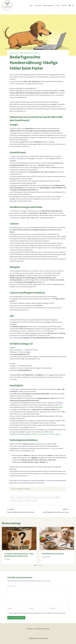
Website (53, 608)
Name (10, 608)
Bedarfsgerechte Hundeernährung (20, 53)
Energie (34, 497)
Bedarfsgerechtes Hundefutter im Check (54, 511)
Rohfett (34, 501)
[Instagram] (73, 5)
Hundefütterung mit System (53, 554)
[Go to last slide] (4, 545)
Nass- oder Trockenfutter (45, 497)
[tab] (35, 565)
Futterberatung (35, 53)
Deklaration (21, 497)
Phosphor (13, 501)
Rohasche (27, 501)
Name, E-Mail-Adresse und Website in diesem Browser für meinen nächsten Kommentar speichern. (37, 613)
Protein (20, 501)
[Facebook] (70, 5)
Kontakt (64, 5)
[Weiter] (72, 545)
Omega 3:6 (57, 497)
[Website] (59, 608)
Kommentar (12, 586)
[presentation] (19, 538)
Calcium (13, 497)
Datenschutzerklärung (42, 629)
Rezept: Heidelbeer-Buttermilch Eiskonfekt (22, 511)
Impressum (30, 629)
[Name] (17, 608)
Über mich (38, 5)
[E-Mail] (38, 608)
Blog (58, 5)
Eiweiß (28, 497)
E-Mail (32, 608)
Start (31, 5)
